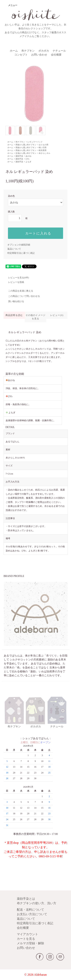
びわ (27, 159)
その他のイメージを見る (36, 317)
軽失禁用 (43, 150)
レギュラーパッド (35, 142)
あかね (28, 156)
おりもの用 (44, 145)
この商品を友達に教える (18, 291)
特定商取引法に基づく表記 (21, 253)
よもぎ (28, 162)
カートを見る (26, 939)
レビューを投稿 (14, 282)
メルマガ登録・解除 (30, 943)
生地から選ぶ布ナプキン (26, 153)
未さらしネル (44, 153)
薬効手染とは (26, 899)
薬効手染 (19, 156)
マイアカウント (27, 934)
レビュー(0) (57, 315)
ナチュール (59, 51)
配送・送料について (30, 910)
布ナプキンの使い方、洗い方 (37, 903)
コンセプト (21, 55)
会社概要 (56, 55)
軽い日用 (43, 147)
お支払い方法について (32, 914)
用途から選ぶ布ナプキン (26, 145)
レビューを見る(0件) (16, 278)
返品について (14, 249)
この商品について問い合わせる (22, 296)
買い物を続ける (14, 301)
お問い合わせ (39, 55)
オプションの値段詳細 (19, 245)
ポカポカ (44, 51)
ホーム (14, 51)
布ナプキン (28, 51)
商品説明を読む (14, 315)
